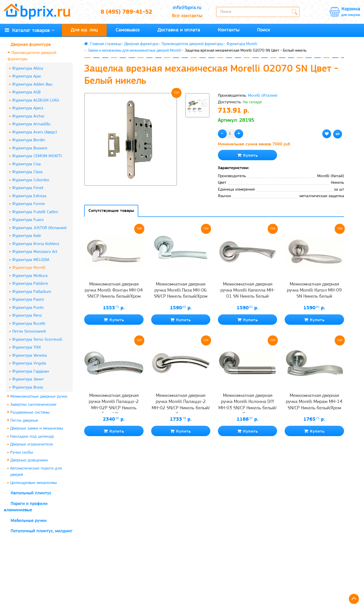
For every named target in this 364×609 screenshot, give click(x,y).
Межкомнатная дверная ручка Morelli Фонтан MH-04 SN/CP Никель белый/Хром (114, 291)
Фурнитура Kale (27, 236)
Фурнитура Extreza (29, 196)
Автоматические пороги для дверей (36, 472)
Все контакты (187, 16)
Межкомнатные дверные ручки (37, 396)
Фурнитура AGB (26, 92)
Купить (248, 155)
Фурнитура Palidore (30, 284)
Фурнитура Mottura (30, 276)
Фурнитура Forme (28, 204)
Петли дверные (23, 420)
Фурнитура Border (29, 140)
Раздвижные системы (29, 412)
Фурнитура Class (27, 172)
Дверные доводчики (28, 460)
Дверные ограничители (31, 444)
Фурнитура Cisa (26, 164)
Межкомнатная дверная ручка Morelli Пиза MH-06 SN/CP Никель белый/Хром (181, 291)
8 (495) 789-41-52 (126, 12)
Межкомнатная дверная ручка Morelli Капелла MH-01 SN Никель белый (248, 291)
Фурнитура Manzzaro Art (35, 252)
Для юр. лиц (84, 30)
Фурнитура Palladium (32, 292)
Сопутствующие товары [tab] (111, 211)
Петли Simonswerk (29, 331)
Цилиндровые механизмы (33, 483)
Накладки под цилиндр (32, 437)
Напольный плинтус (31, 493)
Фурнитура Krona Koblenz (36, 244)
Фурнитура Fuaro (28, 220)
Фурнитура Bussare (30, 148)
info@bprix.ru (187, 8)
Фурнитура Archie (28, 116)
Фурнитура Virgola (29, 363)
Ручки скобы (22, 452)
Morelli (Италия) (263, 96)
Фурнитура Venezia (29, 356)
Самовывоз (128, 30)
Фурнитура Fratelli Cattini (35, 212)
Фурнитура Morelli (29, 268)
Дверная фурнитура (31, 45)
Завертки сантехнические (33, 405)
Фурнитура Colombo (31, 180)
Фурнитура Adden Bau (32, 84)
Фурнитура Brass (28, 387)
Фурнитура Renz (27, 316)
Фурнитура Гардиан (31, 371)
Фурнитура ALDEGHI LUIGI (36, 100)
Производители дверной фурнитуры (32, 56)
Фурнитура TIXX (27, 347)
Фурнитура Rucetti (29, 324)
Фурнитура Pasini (28, 300)
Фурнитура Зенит (28, 379)
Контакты (229, 30)
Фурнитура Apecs (28, 108)
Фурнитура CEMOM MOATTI (37, 156)
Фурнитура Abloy (28, 68)
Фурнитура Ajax (26, 76)
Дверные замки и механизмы (37, 428)
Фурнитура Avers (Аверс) (35, 132)
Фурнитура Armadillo (31, 124)
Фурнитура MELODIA (31, 260)
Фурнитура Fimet (28, 188)
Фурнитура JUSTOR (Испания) (39, 228)
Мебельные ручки (29, 521)
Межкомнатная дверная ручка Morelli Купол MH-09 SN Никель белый (314, 291)
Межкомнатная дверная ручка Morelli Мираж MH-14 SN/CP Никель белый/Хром (314, 402)
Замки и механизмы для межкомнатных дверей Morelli (134, 51)
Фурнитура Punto (28, 308)
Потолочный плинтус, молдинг (42, 531)
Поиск (264, 30)
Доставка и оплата (179, 30)
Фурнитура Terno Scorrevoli (37, 340)
